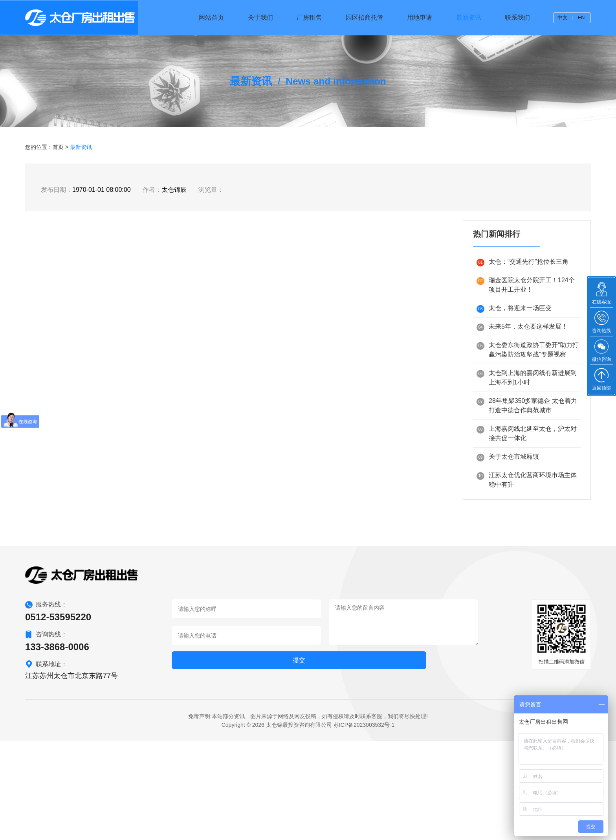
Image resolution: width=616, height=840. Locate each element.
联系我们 (517, 17)
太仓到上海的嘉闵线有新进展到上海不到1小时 (527, 462)
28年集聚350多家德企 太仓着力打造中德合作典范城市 (527, 490)
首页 (58, 232)
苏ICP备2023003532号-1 (364, 824)
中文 (563, 17)
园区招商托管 (365, 17)
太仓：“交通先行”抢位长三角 (522, 347)
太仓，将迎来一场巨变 (514, 394)
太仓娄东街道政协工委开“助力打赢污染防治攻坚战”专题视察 (528, 435)
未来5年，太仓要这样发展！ (522, 412)
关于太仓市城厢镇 (508, 542)
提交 (193, 761)
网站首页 (211, 17)
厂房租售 (309, 17)
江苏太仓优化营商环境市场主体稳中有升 (527, 565)
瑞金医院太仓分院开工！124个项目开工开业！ (526, 370)
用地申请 (420, 17)
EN (581, 17)
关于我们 (260, 17)
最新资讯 (469, 17)
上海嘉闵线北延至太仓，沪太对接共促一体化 (527, 518)
